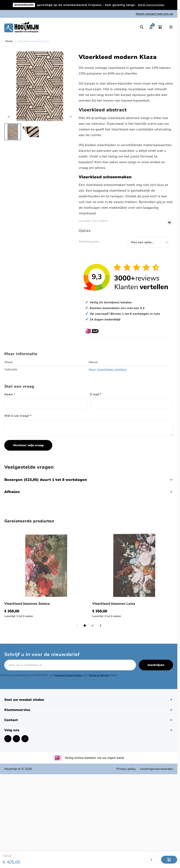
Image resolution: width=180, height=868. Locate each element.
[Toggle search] (142, 27)
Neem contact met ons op (154, 14)
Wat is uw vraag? (18, 416)
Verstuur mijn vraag (28, 445)
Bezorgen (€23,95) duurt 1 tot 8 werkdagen (89, 480)
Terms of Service (99, 675)
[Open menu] (171, 27)
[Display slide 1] (85, 626)
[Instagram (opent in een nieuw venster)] (25, 739)
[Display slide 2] (93, 626)
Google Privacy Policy (69, 675)
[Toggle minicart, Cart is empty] (160, 27)
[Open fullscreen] (40, 86)
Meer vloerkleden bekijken (108, 370)
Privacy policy (126, 769)
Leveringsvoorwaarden (157, 769)
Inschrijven (156, 665)
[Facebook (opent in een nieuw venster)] (16, 739)
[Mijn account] (151, 27)
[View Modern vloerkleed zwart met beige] (13, 132)
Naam (10, 394)
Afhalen (89, 492)
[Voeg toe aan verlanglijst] (169, 223)
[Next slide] (100, 626)
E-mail (96, 394)
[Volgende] (70, 117)
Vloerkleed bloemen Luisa (114, 604)
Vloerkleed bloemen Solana (27, 604)
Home (9, 41)
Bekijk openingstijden (151, 5)
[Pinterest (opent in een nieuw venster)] (8, 739)
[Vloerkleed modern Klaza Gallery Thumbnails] (22, 132)
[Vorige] (9, 117)
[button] (89, 700)
